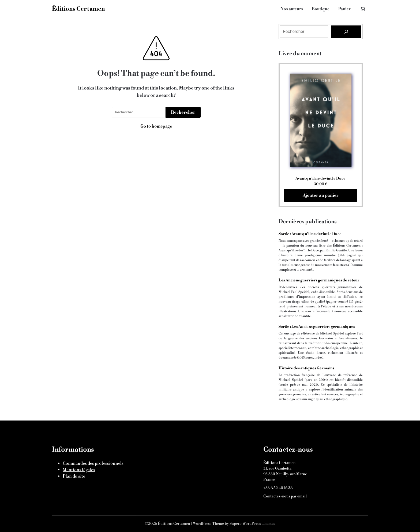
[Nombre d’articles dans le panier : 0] (361, 7)
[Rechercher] (346, 32)
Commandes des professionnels (93, 463)
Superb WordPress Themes (252, 524)
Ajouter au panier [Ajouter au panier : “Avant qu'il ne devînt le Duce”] (321, 195)
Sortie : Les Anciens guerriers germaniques (317, 327)
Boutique (321, 9)
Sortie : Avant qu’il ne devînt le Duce (310, 234)
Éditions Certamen (78, 9)
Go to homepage (156, 126)
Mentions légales (79, 470)
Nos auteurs (292, 9)
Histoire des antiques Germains (306, 368)
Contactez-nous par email (285, 496)
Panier (344, 9)
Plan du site (74, 476)
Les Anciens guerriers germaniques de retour (319, 280)
